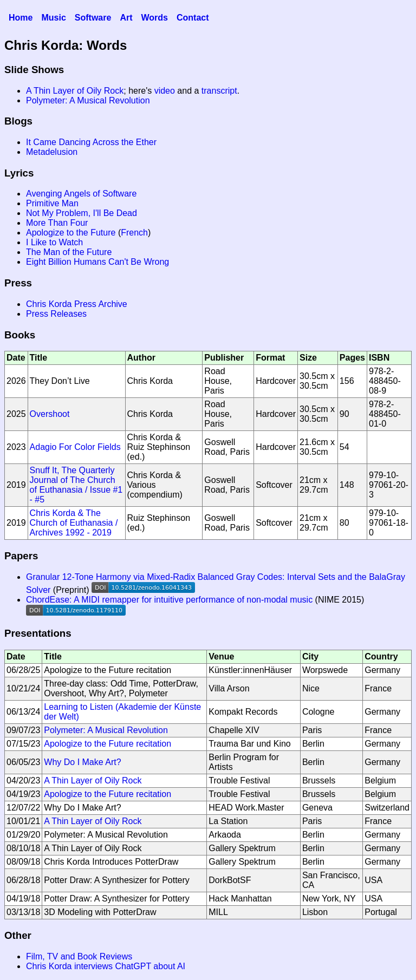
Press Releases (56, 314)
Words (154, 18)
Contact (193, 18)
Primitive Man (52, 203)
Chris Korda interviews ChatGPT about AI (106, 966)
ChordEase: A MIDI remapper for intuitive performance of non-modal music (169, 600)
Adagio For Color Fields (75, 447)
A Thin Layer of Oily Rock (75, 91)
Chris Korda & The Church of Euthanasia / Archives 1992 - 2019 (74, 523)
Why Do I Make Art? (82, 762)
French (134, 233)
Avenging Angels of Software (81, 194)
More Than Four (57, 223)
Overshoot (50, 414)
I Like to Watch (54, 242)
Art (126, 18)
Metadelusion (52, 152)
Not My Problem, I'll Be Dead (82, 213)
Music (53, 18)
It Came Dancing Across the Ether (91, 142)
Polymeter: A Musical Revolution (88, 100)
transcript (219, 91)
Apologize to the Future (71, 233)
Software (93, 18)
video (165, 91)
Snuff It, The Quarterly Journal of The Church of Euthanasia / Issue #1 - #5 (76, 485)
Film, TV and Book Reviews (79, 956)
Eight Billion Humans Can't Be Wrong (97, 262)
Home (21, 18)
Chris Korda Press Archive (77, 304)
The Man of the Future (69, 252)
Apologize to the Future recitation (108, 744)
